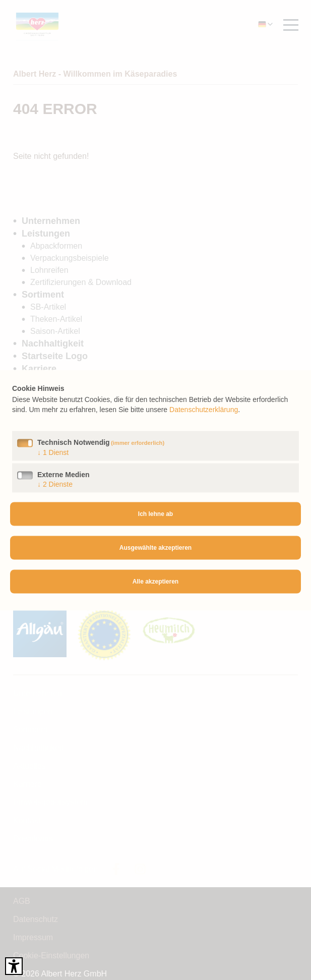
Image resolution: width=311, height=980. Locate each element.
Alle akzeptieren (155, 582)
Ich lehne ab (155, 514)
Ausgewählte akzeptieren (155, 548)
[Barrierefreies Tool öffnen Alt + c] (14, 966)
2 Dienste (55, 484)
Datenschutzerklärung (204, 409)
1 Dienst (53, 452)
